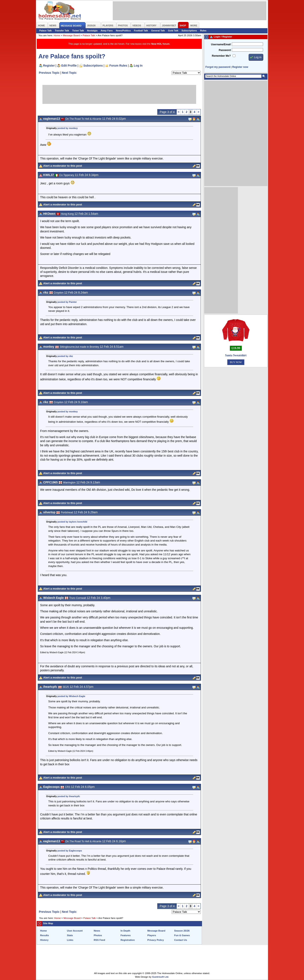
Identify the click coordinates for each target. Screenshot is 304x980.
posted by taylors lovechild (72, 522)
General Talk (158, 31)
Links (70, 940)
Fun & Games (182, 935)
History (44, 940)
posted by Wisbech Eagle (71, 696)
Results (45, 935)
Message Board (71, 35)
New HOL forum (160, 44)
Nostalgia (92, 31)
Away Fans (107, 31)
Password (225, 50)
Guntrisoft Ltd (160, 977)
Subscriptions (189, 31)
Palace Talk (45, 31)
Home (57, 35)
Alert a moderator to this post (63, 166)
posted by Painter (67, 302)
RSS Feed (99, 940)
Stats (70, 935)
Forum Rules (118, 66)
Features (126, 935)
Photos (98, 935)
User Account (75, 931)
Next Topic (69, 73)
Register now (240, 67)
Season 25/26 (182, 931)
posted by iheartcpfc (69, 796)
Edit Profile (69, 66)
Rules (203, 31)
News (97, 931)
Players (152, 935)
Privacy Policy (156, 940)
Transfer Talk (62, 31)
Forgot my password (218, 67)
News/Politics (123, 31)
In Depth (125, 931)
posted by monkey (68, 128)
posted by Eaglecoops (70, 851)
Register (49, 66)
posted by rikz (65, 356)
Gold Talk (173, 31)
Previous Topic (49, 73)
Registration (128, 940)
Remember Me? (221, 56)
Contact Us (181, 940)
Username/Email (221, 44)
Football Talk (141, 31)
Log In (138, 66)
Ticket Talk (78, 31)
